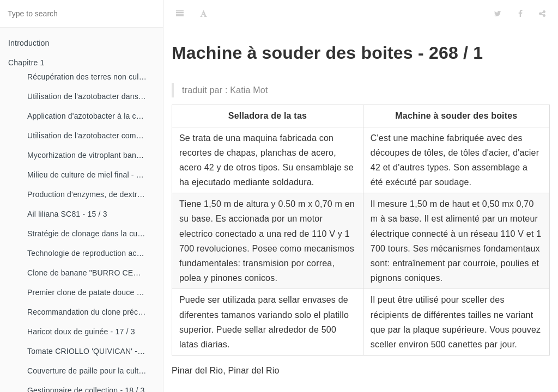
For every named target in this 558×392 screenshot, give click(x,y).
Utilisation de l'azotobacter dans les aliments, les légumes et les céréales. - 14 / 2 (91, 96)
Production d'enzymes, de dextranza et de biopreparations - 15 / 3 (91, 194)
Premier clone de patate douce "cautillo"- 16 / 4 (91, 292)
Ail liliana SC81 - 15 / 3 (67, 214)
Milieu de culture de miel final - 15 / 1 (91, 175)
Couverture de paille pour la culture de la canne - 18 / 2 (91, 371)
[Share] (542, 14)
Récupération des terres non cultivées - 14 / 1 (91, 77)
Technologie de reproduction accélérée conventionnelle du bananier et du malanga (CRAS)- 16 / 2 (91, 253)
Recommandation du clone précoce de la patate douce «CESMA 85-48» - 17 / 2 (91, 312)
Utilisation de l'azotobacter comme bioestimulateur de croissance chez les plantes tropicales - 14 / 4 (91, 136)
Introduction (29, 43)
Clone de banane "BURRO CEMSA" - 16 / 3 (91, 273)
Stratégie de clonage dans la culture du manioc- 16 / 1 (91, 234)
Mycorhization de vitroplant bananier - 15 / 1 (91, 155)
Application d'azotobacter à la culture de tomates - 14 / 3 (91, 116)
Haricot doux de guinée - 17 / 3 (81, 332)
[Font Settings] (204, 14)
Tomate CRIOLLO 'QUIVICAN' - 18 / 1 (91, 351)
